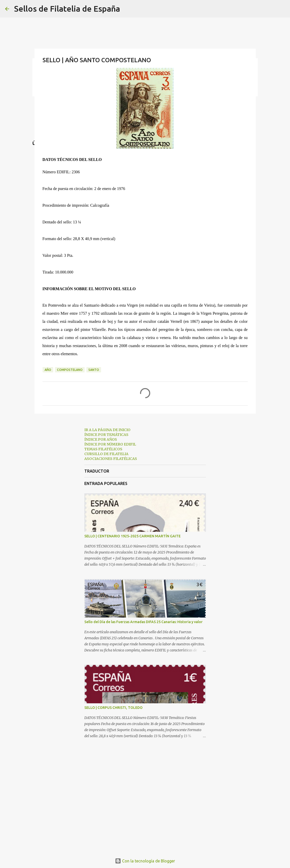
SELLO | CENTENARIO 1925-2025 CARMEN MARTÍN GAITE (132, 536)
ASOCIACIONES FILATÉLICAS (111, 459)
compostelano (70, 370)
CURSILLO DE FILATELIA (106, 454)
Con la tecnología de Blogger (145, 861)
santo (94, 370)
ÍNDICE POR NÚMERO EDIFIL (110, 444)
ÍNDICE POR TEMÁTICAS (106, 435)
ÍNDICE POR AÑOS (101, 439)
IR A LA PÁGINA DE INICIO (107, 430)
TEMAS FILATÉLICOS (103, 449)
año (48, 370)
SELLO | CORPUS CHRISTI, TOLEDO (113, 708)
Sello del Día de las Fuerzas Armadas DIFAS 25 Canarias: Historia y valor (143, 622)
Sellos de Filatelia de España (67, 9)
